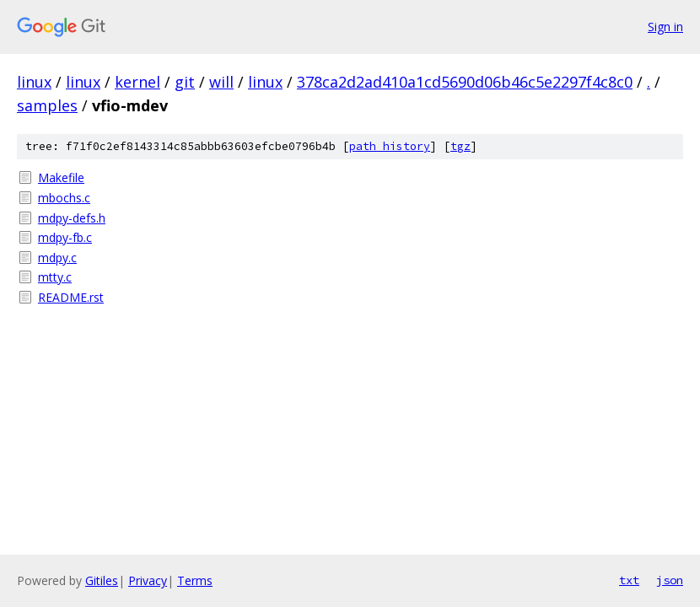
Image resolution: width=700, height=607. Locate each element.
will (221, 82)
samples (47, 105)
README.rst (71, 297)
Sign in (665, 27)
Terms (195, 580)
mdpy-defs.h (72, 218)
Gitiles (102, 580)
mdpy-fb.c (65, 237)
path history (390, 146)
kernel (137, 82)
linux (34, 82)
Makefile (61, 177)
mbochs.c (64, 198)
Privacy (148, 580)
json (670, 580)
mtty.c (55, 277)
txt (629, 580)
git (185, 82)
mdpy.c (57, 258)
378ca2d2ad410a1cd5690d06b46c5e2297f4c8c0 (465, 82)
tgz (460, 146)
